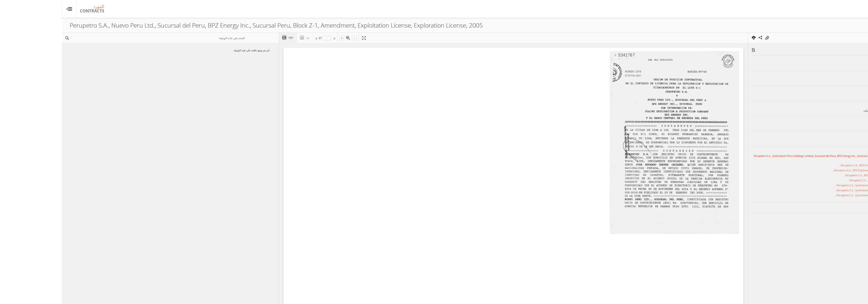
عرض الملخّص (845, 26)
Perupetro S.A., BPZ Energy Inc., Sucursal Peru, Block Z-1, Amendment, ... (819, 165)
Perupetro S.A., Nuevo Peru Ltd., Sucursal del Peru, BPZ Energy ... (824, 180)
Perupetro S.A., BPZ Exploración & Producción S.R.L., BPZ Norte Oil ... (822, 175)
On (705, 38)
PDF (229, 38)
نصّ (246, 38)
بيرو (854, 207)
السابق (272, 39)
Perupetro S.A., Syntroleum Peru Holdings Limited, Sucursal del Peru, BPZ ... (817, 185)
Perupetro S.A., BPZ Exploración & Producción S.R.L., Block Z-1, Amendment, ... (816, 170)
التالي (255, 39)
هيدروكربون (845, 218)
